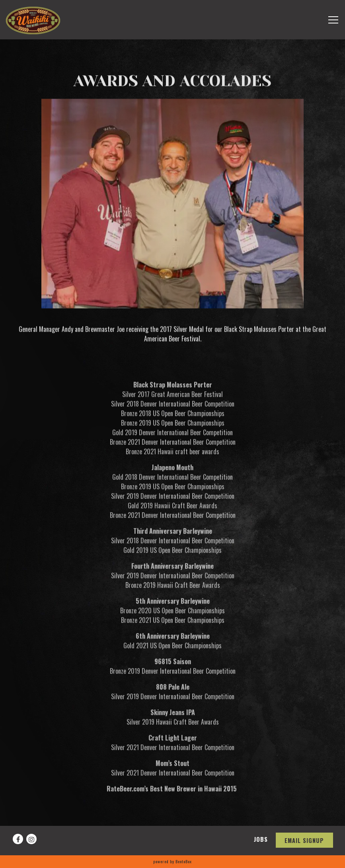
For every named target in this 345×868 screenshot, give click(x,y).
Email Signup (304, 840)
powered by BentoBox (172, 861)
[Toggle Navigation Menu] (333, 20)
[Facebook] (18, 839)
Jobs (261, 839)
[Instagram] (31, 839)
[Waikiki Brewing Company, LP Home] (33, 20)
